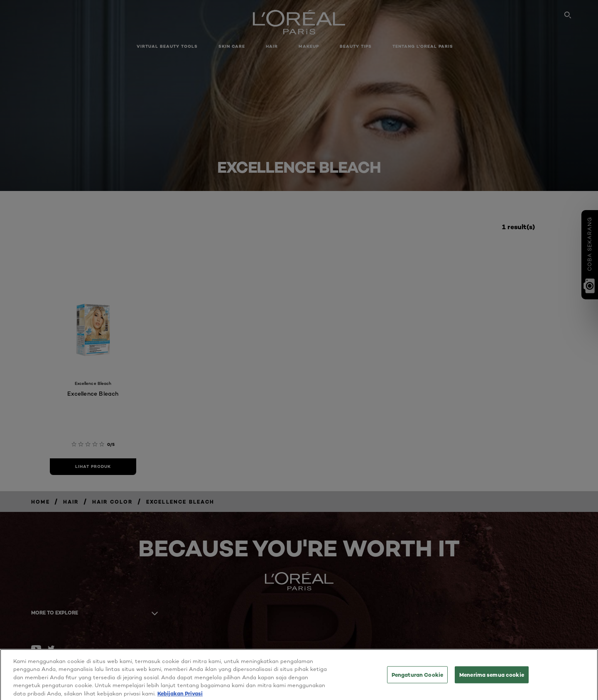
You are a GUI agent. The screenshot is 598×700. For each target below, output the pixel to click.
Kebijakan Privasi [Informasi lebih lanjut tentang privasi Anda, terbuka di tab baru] (180, 696)
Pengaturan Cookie (417, 677)
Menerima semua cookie (492, 677)
